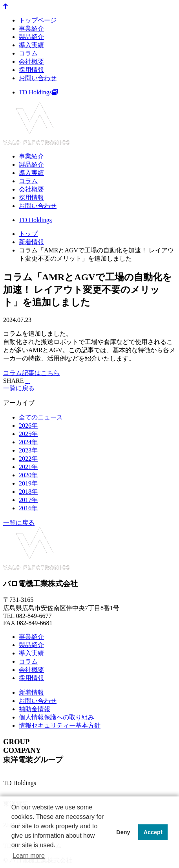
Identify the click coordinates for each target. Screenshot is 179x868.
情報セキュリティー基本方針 (60, 725)
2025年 (28, 434)
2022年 (28, 459)
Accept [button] (153, 832)
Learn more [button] (29, 856)
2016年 (28, 508)
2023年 (28, 450)
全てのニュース (41, 417)
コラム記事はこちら (31, 373)
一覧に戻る (19, 388)
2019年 (28, 483)
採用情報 (31, 70)
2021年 (28, 467)
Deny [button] (123, 832)
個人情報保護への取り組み (57, 717)
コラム (28, 53)
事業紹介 (31, 29)
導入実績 (31, 45)
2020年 (28, 475)
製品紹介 (31, 37)
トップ (28, 234)
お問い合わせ (38, 78)
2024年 (28, 442)
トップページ (38, 20)
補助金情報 (35, 709)
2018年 (28, 492)
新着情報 (31, 242)
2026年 (28, 426)
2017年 (28, 500)
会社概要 (31, 62)
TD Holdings (38, 92)
